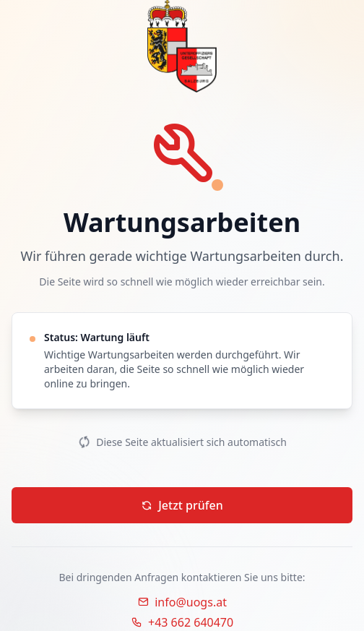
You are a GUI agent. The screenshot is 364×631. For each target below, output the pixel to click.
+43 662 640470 (182, 622)
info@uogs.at (182, 602)
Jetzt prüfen (182, 505)
